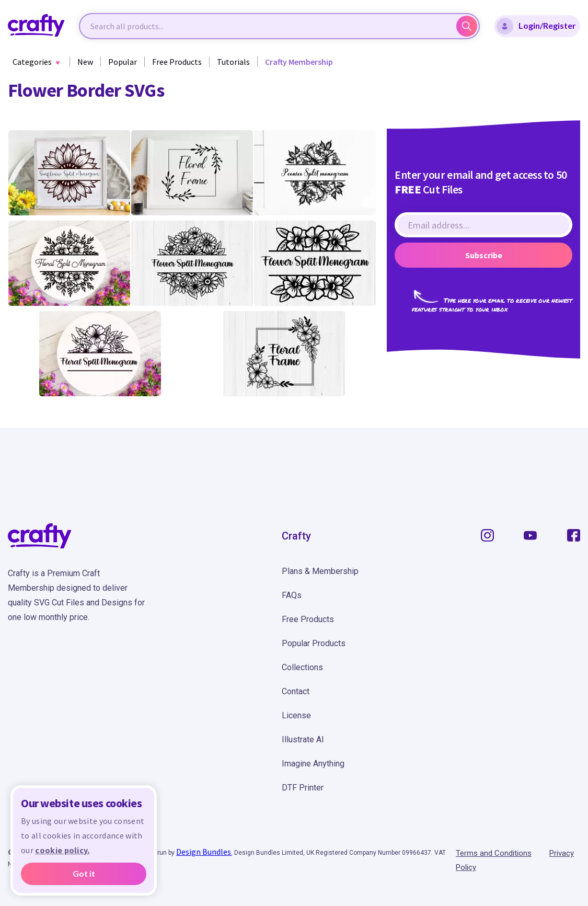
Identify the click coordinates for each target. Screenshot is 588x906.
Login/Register (536, 26)
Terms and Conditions (494, 853)
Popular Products (314, 643)
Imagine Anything (313, 764)
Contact (296, 691)
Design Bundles (204, 852)
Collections (302, 667)
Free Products (177, 62)
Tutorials (233, 62)
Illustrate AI (303, 739)
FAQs (292, 595)
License (296, 715)
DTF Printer (303, 788)
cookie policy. (62, 850)
